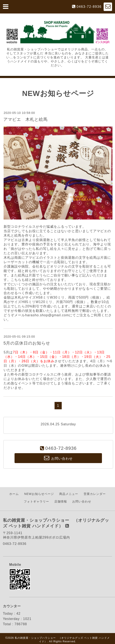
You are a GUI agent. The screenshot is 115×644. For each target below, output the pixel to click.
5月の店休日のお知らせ (27, 343)
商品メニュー (69, 494)
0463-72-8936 (89, 7)
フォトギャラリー (36, 501)
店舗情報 (61, 501)
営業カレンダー (95, 494)
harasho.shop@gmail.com (47, 315)
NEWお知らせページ (39, 494)
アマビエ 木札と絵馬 (25, 119)
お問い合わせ (82, 501)
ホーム (14, 494)
